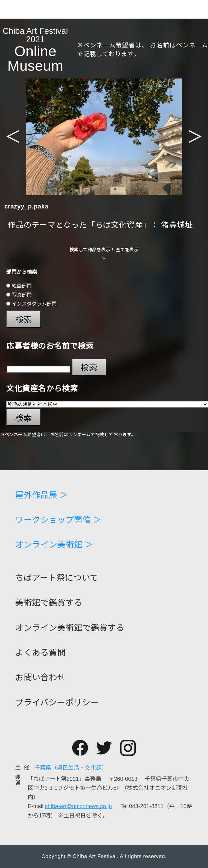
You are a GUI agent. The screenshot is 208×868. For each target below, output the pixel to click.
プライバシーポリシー (57, 703)
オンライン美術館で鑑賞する (70, 628)
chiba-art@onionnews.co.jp (78, 806)
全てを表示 (127, 250)
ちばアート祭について (57, 578)
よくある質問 (40, 653)
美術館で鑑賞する (49, 603)
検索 (24, 320)
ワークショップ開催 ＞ (58, 520)
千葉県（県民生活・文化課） (71, 768)
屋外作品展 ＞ (42, 495)
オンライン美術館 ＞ (54, 545)
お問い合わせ (40, 678)
